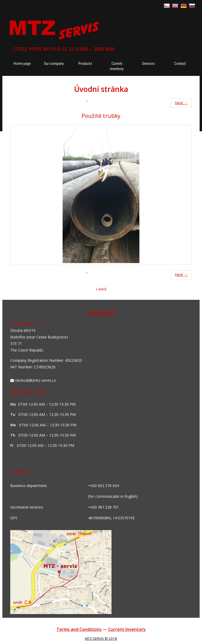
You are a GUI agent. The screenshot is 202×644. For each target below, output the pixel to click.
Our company (54, 64)
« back (101, 289)
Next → (181, 103)
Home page (22, 64)
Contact (180, 64)
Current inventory (117, 66)
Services (148, 64)
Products (85, 64)
